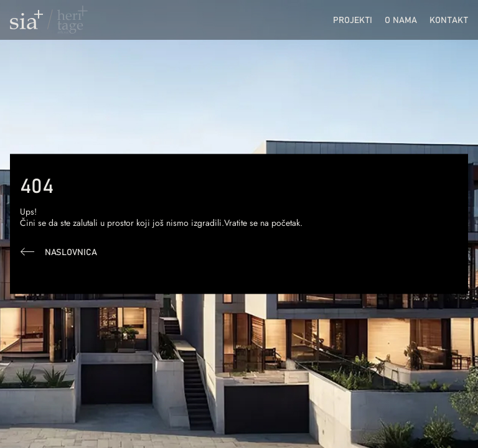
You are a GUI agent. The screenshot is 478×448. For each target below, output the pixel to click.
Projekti (353, 20)
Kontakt (449, 20)
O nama (401, 20)
